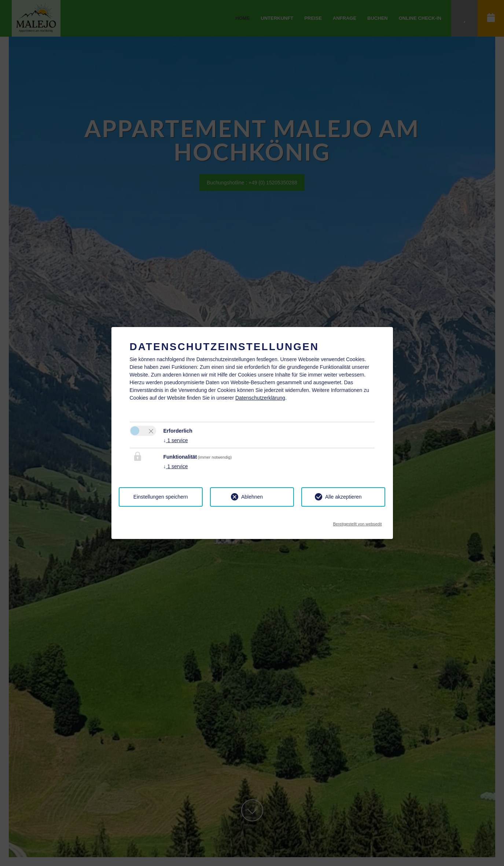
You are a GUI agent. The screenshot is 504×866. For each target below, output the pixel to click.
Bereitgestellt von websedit (357, 522)
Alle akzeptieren (343, 497)
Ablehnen (252, 497)
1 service (176, 440)
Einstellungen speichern (161, 497)
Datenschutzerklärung (260, 398)
